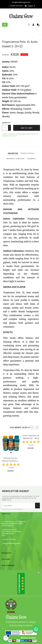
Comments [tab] (31, 159)
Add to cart (27, 128)
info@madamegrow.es (12, 543)
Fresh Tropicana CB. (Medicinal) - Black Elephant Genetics (31, 437)
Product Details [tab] (27, 153)
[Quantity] (5, 128)
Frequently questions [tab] (15, 159)
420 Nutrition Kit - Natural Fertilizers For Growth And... (11, 460)
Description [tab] (13, 153)
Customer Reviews (19, 584)
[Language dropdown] (29, 6)
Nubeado (29, 625)
